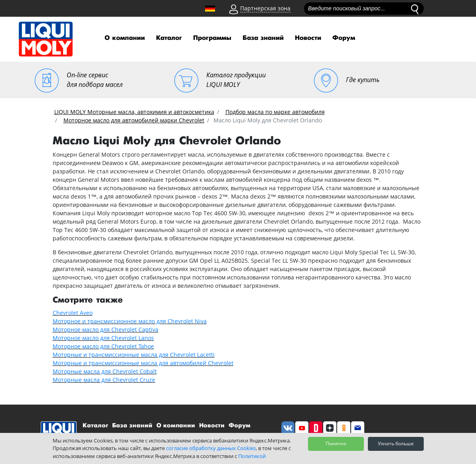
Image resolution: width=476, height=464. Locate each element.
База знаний (263, 38)
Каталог (169, 38)
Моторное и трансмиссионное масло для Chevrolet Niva (130, 321)
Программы (212, 38)
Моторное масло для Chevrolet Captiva (106, 329)
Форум (344, 38)
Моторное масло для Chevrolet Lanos (103, 338)
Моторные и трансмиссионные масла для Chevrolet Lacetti (134, 355)
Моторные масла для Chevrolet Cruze (104, 380)
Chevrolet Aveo (73, 313)
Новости (308, 38)
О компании (125, 38)
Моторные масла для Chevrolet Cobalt (105, 371)
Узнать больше (396, 443)
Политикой (252, 456)
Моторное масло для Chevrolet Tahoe (103, 346)
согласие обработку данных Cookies (211, 448)
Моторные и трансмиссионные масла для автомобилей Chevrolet (143, 363)
